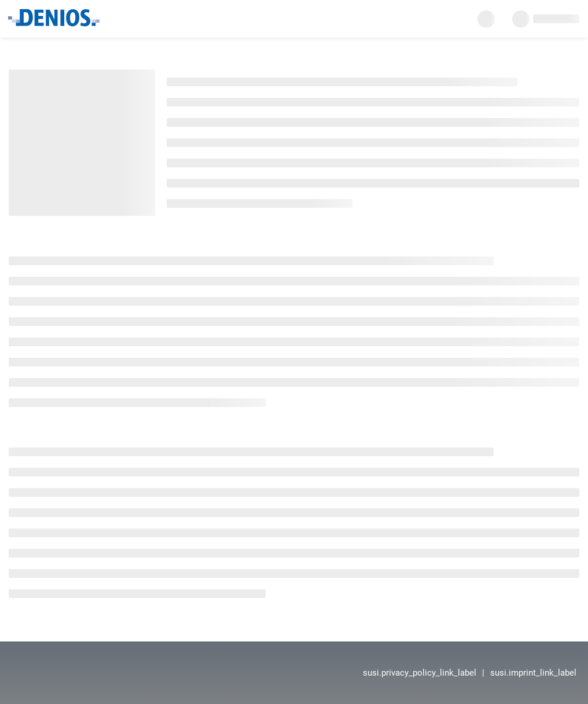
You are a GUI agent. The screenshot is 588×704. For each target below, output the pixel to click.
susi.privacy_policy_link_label (420, 673)
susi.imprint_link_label (533, 673)
